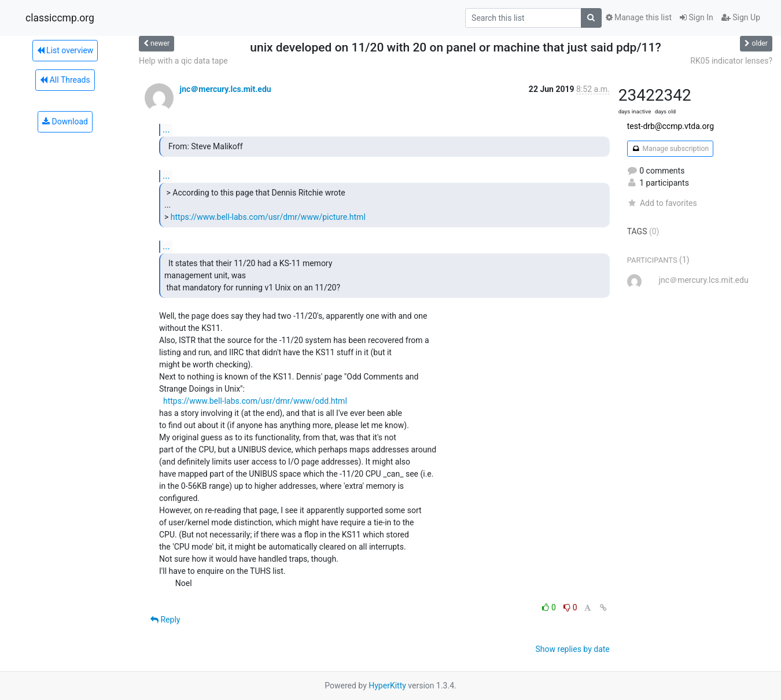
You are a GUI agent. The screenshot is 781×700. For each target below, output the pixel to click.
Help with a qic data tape (183, 61)
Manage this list (639, 17)
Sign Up (741, 17)
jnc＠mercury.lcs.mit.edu (225, 89)
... (166, 129)
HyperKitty (387, 686)
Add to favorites (662, 203)
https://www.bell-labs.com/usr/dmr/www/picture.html (268, 217)
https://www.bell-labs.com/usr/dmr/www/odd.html (255, 401)
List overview (65, 50)
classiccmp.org (60, 18)
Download (65, 121)
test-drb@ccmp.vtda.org (671, 126)
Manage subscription (670, 149)
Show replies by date (573, 649)
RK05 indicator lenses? (731, 61)
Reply (165, 620)
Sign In (697, 17)
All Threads (65, 80)
